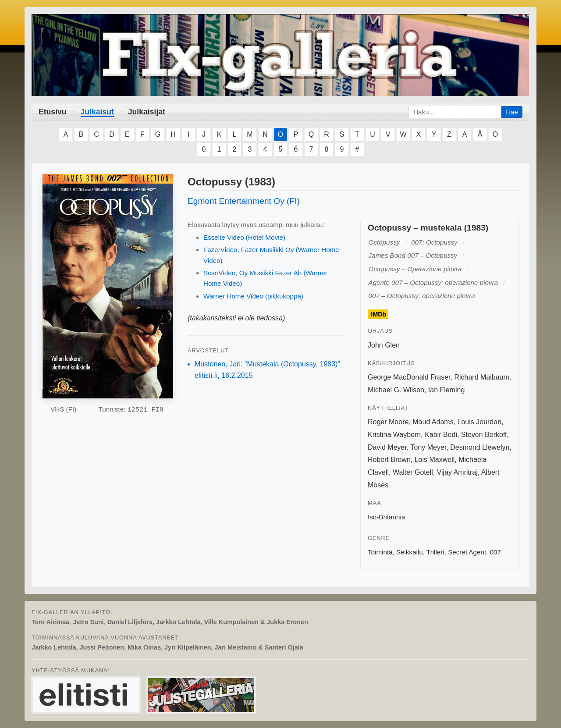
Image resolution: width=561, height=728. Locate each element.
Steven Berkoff (484, 435)
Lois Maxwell (435, 460)
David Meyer (387, 447)
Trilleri (435, 552)
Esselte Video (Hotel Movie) (244, 237)
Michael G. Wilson (396, 390)
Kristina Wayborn (394, 435)
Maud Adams (433, 422)
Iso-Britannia (386, 517)
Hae (512, 112)
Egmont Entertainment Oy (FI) (244, 201)
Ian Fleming (447, 390)
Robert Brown (389, 460)
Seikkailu (410, 552)
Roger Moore (388, 422)
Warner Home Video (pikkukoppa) (253, 296)
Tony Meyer (429, 447)
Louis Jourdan (480, 422)
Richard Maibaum (481, 377)
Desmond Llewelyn (480, 447)
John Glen (384, 345)
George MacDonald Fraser (409, 377)
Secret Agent (467, 552)
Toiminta (380, 552)
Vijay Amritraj (457, 472)
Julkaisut (97, 112)
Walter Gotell (413, 472)
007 (495, 552)
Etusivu (53, 112)
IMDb (378, 314)
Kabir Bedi (441, 435)
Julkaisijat (147, 112)
